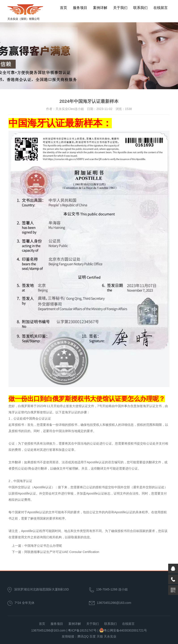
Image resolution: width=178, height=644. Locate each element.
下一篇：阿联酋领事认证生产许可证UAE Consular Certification (56, 552)
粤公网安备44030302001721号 (125, 630)
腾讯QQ (83, 636)
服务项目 (80, 8)
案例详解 (100, 8)
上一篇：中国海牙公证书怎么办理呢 (37, 546)
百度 (93, 636)
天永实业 (110, 636)
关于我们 (120, 8)
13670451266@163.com (114, 603)
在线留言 (161, 8)
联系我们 (140, 8)
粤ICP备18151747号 (82, 630)
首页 (64, 8)
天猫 (100, 636)
